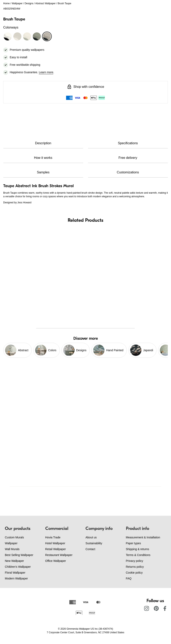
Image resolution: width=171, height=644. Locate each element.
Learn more (46, 72)
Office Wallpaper (56, 561)
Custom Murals (14, 537)
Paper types (134, 543)
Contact (90, 549)
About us (91, 537)
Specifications (128, 143)
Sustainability (94, 543)
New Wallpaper (14, 561)
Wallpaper (17, 3)
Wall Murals (12, 549)
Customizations (128, 172)
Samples (43, 172)
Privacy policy (135, 561)
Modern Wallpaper (16, 578)
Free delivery (128, 158)
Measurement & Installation (143, 537)
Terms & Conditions (138, 555)
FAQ (129, 578)
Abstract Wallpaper (45, 3)
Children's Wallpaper (18, 567)
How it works (43, 158)
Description (43, 143)
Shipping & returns (138, 549)
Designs (29, 3)
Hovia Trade (53, 537)
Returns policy (135, 567)
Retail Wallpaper (56, 549)
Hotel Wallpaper (55, 543)
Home (6, 3)
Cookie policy (134, 573)
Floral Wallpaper (15, 573)
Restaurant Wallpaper (59, 555)
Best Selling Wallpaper (19, 555)
